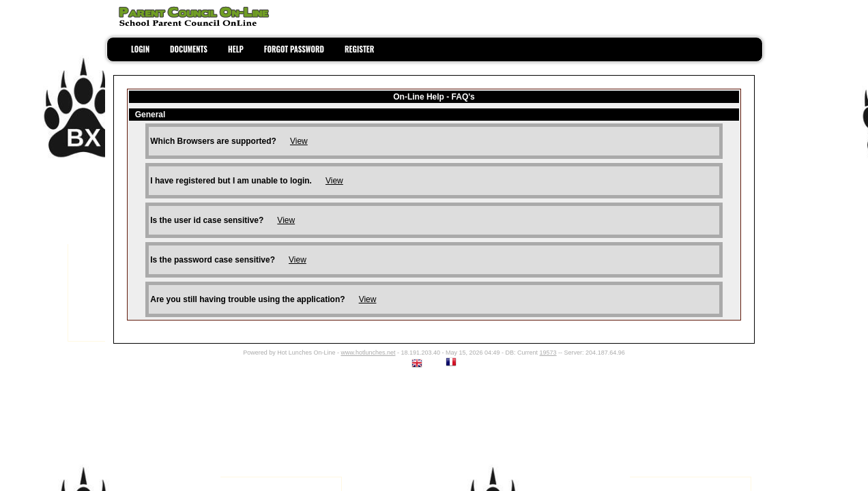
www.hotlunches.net (368, 353)
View (299, 141)
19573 (548, 353)
